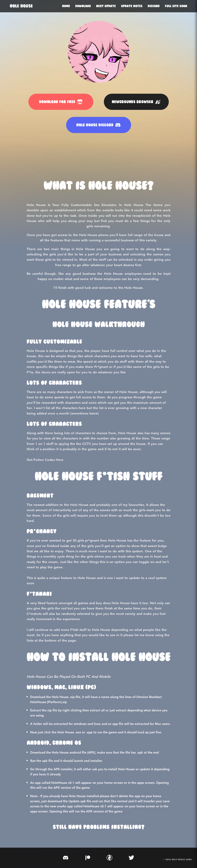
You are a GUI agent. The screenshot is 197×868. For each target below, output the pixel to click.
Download (83, 6)
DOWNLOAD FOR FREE (61, 102)
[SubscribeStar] (109, 858)
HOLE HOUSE (21, 6)
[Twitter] (131, 858)
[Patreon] (88, 858)
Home (66, 6)
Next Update (106, 6)
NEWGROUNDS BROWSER (136, 102)
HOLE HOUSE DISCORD (98, 125)
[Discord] (66, 858)
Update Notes (132, 6)
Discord (154, 6)
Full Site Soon (176, 6)
